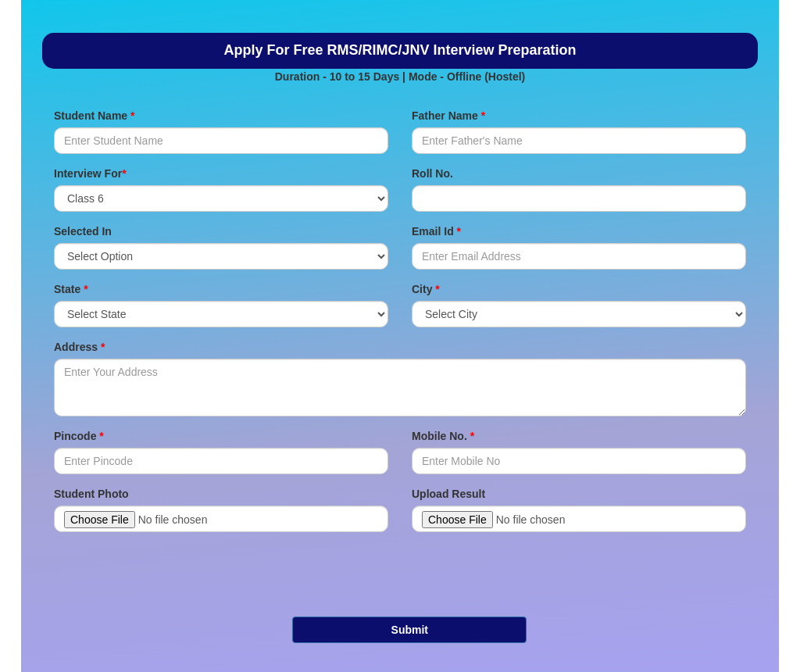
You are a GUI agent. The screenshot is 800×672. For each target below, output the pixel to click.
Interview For (90, 173)
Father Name (448, 116)
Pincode (79, 436)
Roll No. (432, 173)
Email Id (436, 231)
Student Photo (91, 494)
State (71, 289)
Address (79, 347)
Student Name (94, 116)
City (426, 289)
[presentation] (411, 574)
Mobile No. (443, 436)
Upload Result (448, 494)
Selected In (83, 231)
